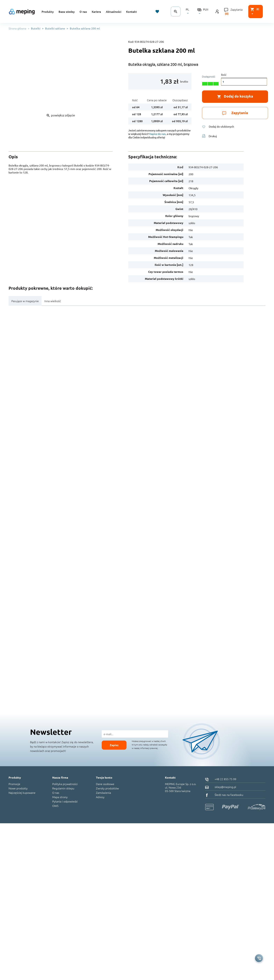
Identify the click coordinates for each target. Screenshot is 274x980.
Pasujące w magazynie (25, 301)
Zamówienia (103, 793)
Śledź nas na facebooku (224, 795)
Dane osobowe (105, 784)
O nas (83, 12)
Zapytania (237, 9)
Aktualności (114, 12)
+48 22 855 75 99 (221, 779)
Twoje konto (104, 777)
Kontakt (131, 12)
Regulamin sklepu (63, 788)
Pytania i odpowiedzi (65, 801)
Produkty (48, 12)
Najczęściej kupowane (22, 793)
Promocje (14, 784)
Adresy (100, 797)
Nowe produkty (18, 788)
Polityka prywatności (65, 784)
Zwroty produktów (107, 788)
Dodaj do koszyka (235, 96)
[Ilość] (244, 82)
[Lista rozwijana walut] (204, 12)
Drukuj (209, 136)
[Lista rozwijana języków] (189, 11)
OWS (55, 806)
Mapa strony (60, 797)
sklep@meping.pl (221, 787)
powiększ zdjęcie (61, 115)
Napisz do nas (157, 134)
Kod (180, 167)
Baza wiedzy (67, 12)
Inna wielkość (53, 301)
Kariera (96, 12)
